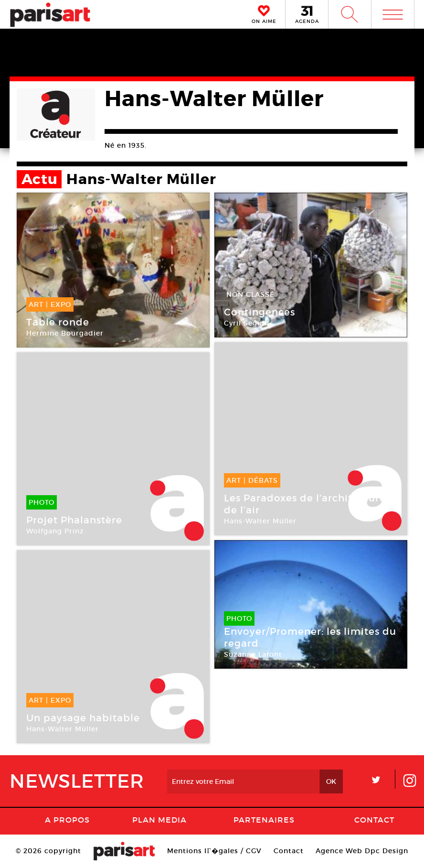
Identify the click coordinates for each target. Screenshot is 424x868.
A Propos (67, 820)
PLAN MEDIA (159, 820)
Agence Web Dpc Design (362, 851)
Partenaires (264, 820)
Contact (374, 820)
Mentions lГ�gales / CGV (214, 851)
